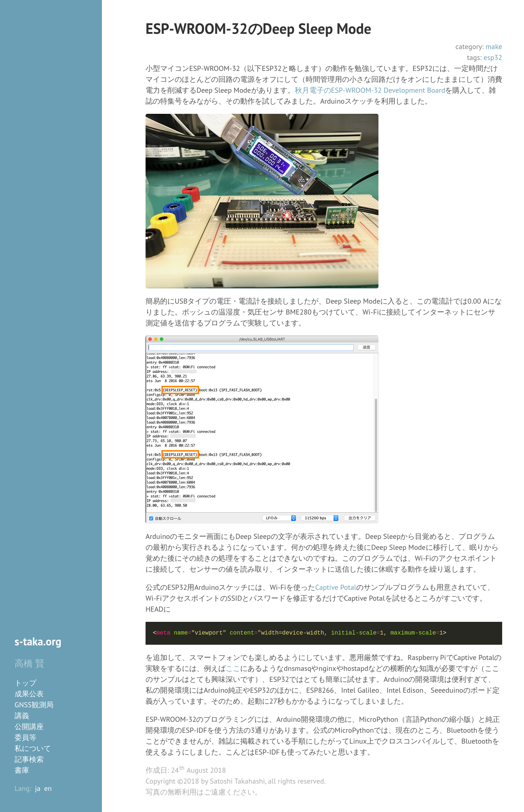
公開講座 (29, 727)
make (494, 47)
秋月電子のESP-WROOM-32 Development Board (370, 90)
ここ (233, 668)
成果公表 (29, 694)
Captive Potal (336, 587)
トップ (25, 683)
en (48, 788)
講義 (22, 716)
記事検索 (29, 759)
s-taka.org (38, 641)
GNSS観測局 (34, 705)
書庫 (22, 770)
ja (38, 788)
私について (33, 748)
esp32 (493, 57)
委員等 (25, 737)
